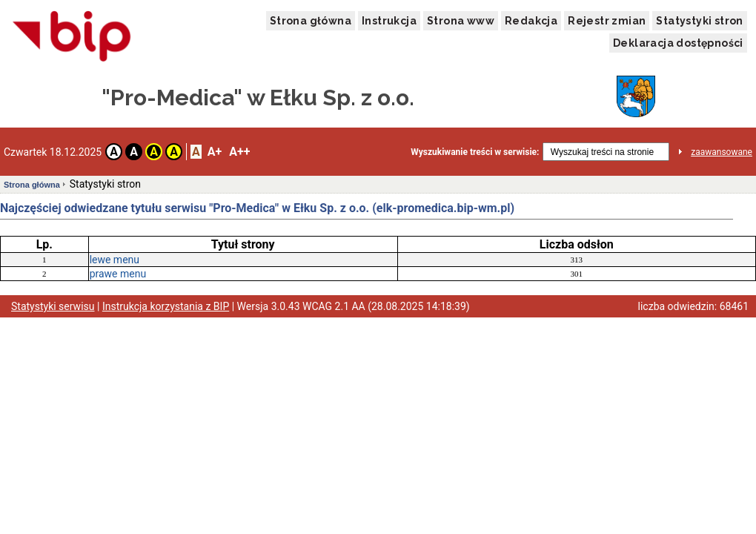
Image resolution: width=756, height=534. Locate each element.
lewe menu (115, 260)
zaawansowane (722, 152)
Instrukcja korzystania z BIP (166, 306)
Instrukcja (389, 21)
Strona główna (311, 21)
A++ (239, 152)
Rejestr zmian (607, 21)
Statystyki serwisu (53, 306)
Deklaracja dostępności (678, 43)
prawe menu (118, 274)
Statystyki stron (699, 21)
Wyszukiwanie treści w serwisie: (475, 152)
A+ (215, 152)
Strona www (461, 21)
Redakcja (531, 21)
